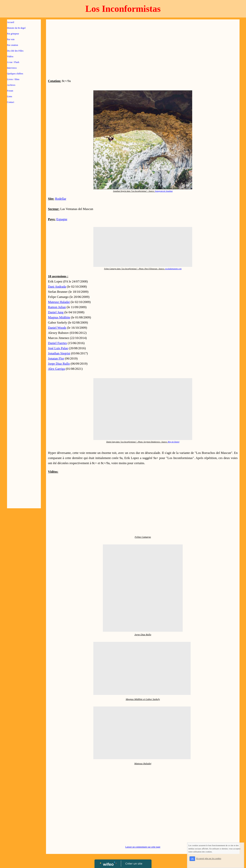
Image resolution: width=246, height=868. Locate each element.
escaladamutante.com (173, 269)
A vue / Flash (13, 62)
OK (192, 859)
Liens (10, 96)
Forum (10, 91)
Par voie (11, 39)
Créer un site (134, 863)
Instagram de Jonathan (164, 191)
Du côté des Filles (15, 51)
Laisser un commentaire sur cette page (143, 847)
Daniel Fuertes (57, 343)
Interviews (12, 68)
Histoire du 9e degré (16, 28)
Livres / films (13, 79)
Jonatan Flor (56, 358)
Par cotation (13, 45)
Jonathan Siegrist (59, 353)
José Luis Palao (58, 348)
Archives (11, 85)
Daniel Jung (56, 312)
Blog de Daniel (174, 442)
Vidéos (10, 56)
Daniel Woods (57, 328)
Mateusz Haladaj (59, 302)
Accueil (11, 22)
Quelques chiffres (15, 74)
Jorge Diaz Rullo (59, 364)
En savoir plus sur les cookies (209, 858)
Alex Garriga (56, 369)
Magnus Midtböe (59, 317)
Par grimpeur (13, 34)
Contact (11, 102)
